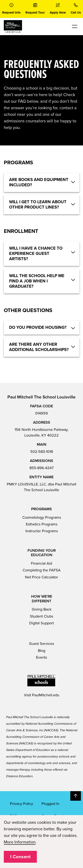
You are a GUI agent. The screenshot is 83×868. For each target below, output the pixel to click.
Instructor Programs (42, 531)
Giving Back (42, 609)
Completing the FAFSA (42, 570)
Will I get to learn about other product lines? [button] (38, 205)
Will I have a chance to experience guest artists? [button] (36, 254)
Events (41, 657)
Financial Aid (41, 563)
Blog (42, 651)
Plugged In (50, 804)
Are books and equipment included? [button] (39, 182)
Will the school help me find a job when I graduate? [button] (37, 281)
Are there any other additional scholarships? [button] (39, 347)
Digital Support (41, 623)
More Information (20, 842)
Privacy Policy (21, 804)
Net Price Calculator (41, 577)
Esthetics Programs (42, 524)
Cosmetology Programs (42, 517)
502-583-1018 (42, 452)
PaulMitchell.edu (46, 695)
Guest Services (41, 644)
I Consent (20, 857)
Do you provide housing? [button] (38, 328)
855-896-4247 (41, 468)
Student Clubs (41, 616)
